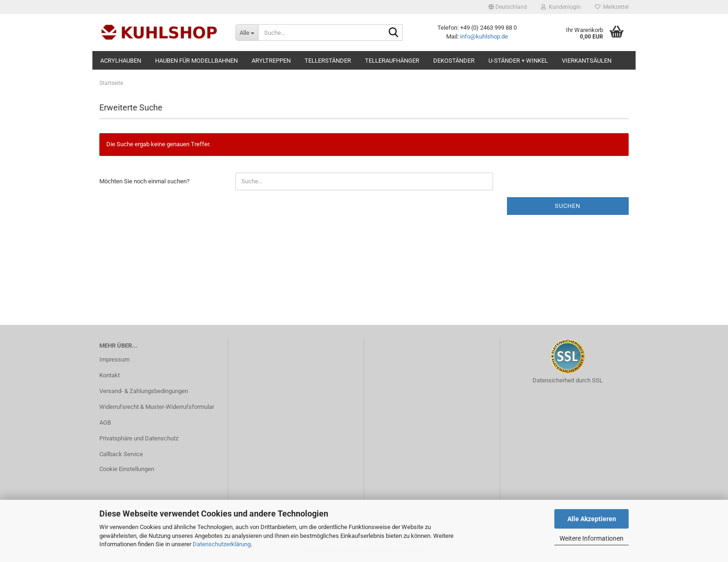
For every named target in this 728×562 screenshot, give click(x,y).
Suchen (568, 206)
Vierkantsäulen (587, 61)
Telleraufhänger (392, 61)
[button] (508, 7)
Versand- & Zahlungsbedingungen (144, 391)
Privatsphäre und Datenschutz (139, 438)
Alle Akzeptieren (592, 519)
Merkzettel (612, 7)
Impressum (114, 359)
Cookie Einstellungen (127, 469)
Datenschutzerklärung (222, 544)
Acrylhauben (121, 61)
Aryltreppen (271, 61)
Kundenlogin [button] (561, 7)
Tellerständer (328, 61)
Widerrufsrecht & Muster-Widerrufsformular (157, 407)
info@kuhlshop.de (484, 36)
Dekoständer (454, 61)
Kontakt (110, 375)
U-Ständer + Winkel (518, 61)
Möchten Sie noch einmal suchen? (144, 181)
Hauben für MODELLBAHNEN (196, 61)
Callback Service (121, 454)
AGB (105, 423)
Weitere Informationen (591, 538)
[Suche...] (247, 32)
